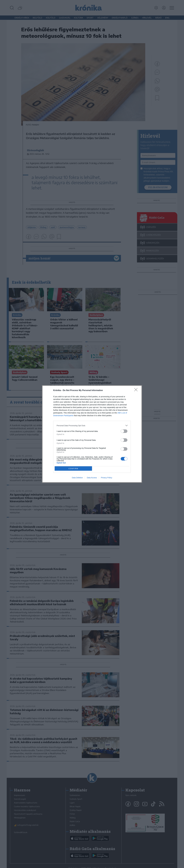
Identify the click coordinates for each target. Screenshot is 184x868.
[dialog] (92, 434)
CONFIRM (73, 469)
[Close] (137, 391)
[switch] (124, 431)
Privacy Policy (107, 478)
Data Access (92, 478)
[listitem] (92, 425)
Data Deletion (77, 478)
